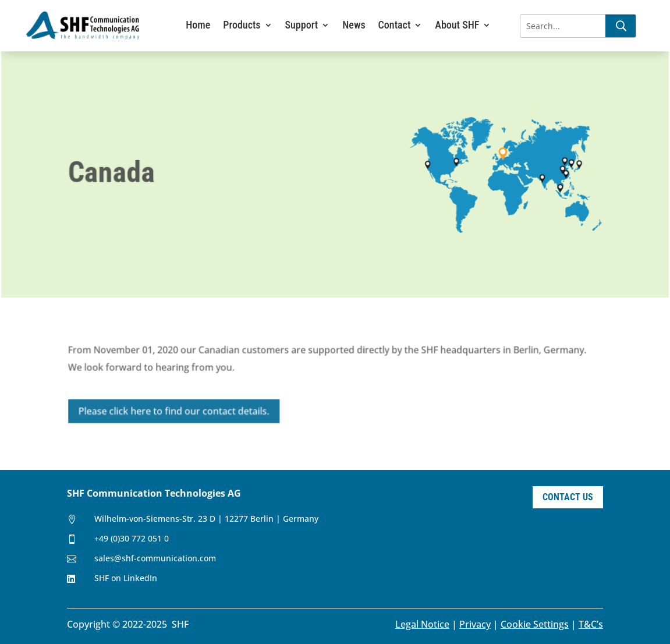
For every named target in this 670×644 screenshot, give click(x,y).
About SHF (457, 26)
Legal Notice (422, 624)
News (354, 26)
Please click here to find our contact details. (176, 411)
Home (198, 26)
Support (302, 26)
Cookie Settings (535, 624)
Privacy (475, 624)
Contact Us (568, 497)
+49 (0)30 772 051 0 (132, 538)
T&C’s (591, 624)
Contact (395, 26)
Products (242, 26)
